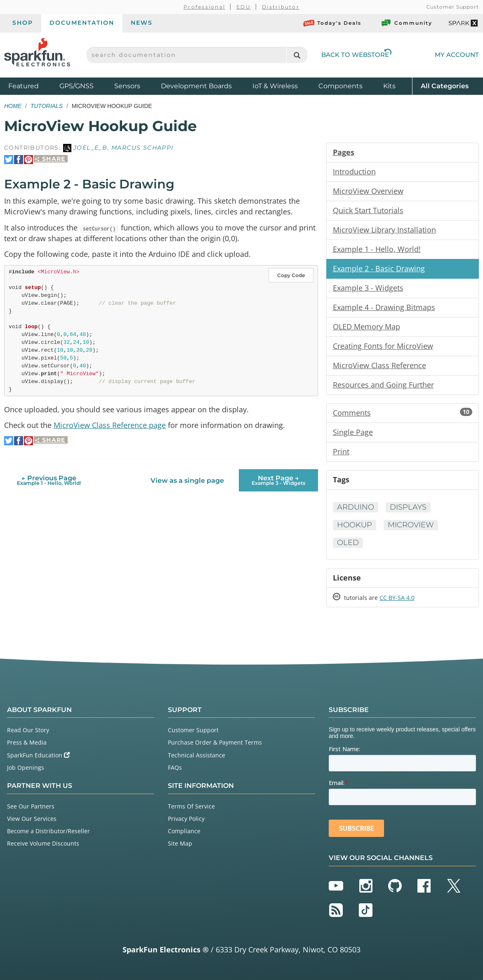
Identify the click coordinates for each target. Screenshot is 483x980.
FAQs (175, 767)
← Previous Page (49, 480)
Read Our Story (28, 730)
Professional (204, 7)
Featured (32, 86)
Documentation (82, 23)
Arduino (356, 507)
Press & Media (27, 742)
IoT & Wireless (275, 86)
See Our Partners (31, 806)
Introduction (354, 172)
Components (340, 86)
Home (13, 106)
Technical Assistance (197, 755)
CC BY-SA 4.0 (397, 598)
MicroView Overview (368, 191)
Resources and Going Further (383, 385)
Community (406, 23)
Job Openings (26, 767)
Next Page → (278, 480)
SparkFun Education (38, 755)
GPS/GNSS (77, 86)
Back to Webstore (356, 55)
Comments (403, 413)
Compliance (184, 831)
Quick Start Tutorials (368, 210)
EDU (244, 7)
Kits (389, 86)
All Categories (445, 86)
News (142, 23)
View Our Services (32, 819)
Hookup (355, 525)
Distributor (281, 7)
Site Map (180, 843)
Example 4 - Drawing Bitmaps (384, 307)
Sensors (127, 86)
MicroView (411, 525)
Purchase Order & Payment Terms (215, 742)
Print (341, 451)
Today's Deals (332, 23)
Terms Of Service (191, 806)
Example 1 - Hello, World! (377, 249)
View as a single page (187, 481)
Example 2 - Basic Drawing (379, 268)
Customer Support (453, 7)
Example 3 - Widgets (368, 288)
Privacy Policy (186, 819)
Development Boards (196, 86)
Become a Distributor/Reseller (48, 831)
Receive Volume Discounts (43, 843)
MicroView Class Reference (379, 365)
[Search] (297, 55)
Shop (23, 23)
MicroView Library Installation (384, 230)
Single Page (353, 432)
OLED (348, 543)
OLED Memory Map (366, 327)
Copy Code (291, 275)
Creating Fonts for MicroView (383, 346)
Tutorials (47, 106)
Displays (408, 507)
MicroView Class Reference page (110, 425)
